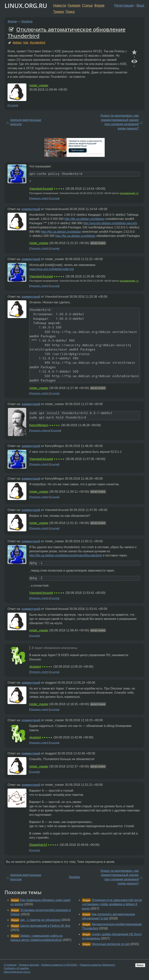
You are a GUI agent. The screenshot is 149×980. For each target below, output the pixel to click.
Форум (99, 5)
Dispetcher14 (38, 845)
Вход (140, 5)
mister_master (39, 85)
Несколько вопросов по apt (111, 944)
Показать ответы (40, 430)
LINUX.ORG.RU (26, 6)
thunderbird (37, 43)
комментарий (31, 209)
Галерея (74, 5)
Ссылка (13, 105)
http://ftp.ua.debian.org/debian (84, 219)
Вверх (140, 965)
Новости (60, 5)
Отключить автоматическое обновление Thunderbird (66, 32)
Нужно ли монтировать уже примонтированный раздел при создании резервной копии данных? (120, 122)
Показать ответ (39, 198)
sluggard (35, 667)
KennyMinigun (39, 425)
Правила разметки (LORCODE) (59, 965)
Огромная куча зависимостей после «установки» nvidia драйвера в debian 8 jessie (112, 904)
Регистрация (124, 5)
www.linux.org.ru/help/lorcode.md (51, 269)
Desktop (27, 21)
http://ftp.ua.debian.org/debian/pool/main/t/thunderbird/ (66, 555)
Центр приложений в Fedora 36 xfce (45, 926)
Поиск (70, 12)
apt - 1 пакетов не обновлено (40, 920)
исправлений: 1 (129, 193)
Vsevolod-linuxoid (41, 189)
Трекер (59, 12)
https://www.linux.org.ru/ (17, 972)
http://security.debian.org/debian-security (110, 223)
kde (26, 43)
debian (17, 43)
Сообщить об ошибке (16, 968)
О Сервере (10, 965)
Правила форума (29, 965)
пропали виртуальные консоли (26, 122)
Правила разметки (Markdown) (97, 965)
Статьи (87, 5)
